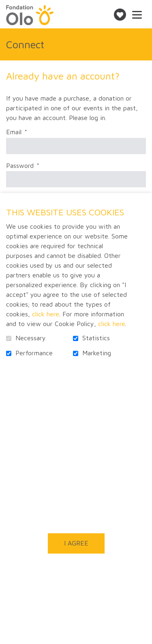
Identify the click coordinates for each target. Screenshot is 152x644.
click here (46, 314)
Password (36, 166)
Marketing (97, 353)
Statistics (96, 338)
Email (30, 132)
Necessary (31, 338)
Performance (34, 353)
